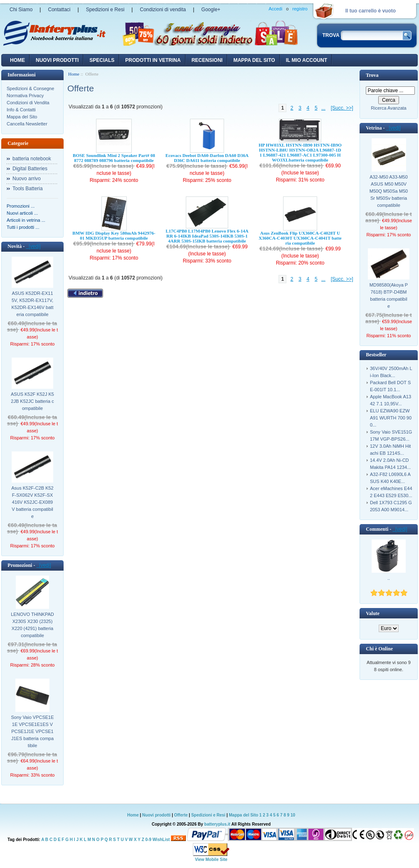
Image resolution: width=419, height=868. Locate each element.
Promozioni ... (21, 206)
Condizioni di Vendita (28, 103)
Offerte (182, 815)
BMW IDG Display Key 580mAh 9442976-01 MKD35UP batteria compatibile (114, 235)
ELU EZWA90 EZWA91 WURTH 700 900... (391, 418)
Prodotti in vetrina (153, 60)
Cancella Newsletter (27, 124)
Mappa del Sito (22, 117)
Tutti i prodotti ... (23, 227)
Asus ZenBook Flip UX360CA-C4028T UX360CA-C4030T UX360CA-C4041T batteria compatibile (300, 238)
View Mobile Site (211, 859)
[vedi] (33, 246)
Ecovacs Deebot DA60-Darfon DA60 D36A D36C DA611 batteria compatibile (207, 158)
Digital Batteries (30, 169)
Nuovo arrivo (27, 179)
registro (300, 9)
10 (293, 815)
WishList (161, 840)
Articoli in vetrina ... (26, 220)
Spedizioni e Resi (105, 10)
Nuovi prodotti (156, 815)
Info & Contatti (21, 110)
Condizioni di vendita (163, 10)
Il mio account (307, 60)
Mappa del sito (254, 60)
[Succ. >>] (342, 108)
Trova (372, 75)
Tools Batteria (28, 189)
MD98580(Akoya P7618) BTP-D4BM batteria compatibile (389, 295)
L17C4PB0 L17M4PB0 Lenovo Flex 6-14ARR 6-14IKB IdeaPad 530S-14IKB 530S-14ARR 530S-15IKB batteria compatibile (207, 236)
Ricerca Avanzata (388, 108)
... (323, 108)
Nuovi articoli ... (22, 213)
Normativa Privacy (25, 96)
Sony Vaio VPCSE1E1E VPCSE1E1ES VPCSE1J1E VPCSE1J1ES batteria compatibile (32, 731)
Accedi (275, 9)
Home (17, 60)
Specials (102, 60)
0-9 (148, 840)
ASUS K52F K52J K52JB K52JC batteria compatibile (32, 401)
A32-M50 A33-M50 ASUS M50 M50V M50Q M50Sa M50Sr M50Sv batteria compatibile (389, 191)
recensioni (207, 60)
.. (389, 578)
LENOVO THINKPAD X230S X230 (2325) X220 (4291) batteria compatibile (32, 625)
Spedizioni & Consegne (30, 88)
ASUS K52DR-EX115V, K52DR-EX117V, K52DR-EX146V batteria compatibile (33, 304)
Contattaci (59, 10)
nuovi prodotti (57, 60)
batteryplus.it (218, 824)
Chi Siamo (21, 10)
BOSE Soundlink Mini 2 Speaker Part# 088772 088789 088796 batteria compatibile (114, 158)
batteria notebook (32, 159)
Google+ (211, 10)
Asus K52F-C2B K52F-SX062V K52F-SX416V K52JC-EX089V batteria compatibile (32, 502)
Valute (373, 613)
